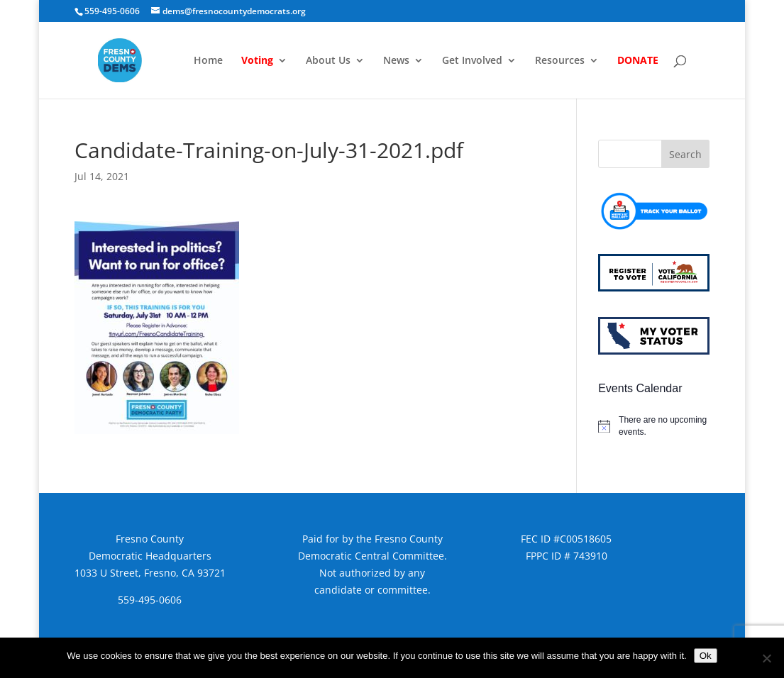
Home (208, 61)
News (396, 61)
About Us (328, 61)
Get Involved (472, 61)
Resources (560, 61)
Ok (706, 656)
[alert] (654, 426)
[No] (766, 658)
